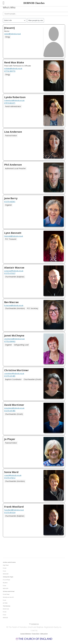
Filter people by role (36, 20)
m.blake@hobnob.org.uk (13, 68)
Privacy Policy (36, 634)
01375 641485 (10, 376)
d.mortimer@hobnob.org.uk (14, 408)
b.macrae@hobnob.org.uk (14, 305)
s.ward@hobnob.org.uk (13, 475)
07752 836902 (10, 341)
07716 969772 (10, 71)
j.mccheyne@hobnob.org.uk (14, 339)
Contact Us (35, 624)
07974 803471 (10, 103)
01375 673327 (10, 273)
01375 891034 (10, 512)
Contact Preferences (26, 634)
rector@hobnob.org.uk (13, 34)
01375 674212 (10, 478)
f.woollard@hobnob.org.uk (14, 510)
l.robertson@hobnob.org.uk (14, 100)
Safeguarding (44, 634)
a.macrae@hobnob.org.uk (14, 271)
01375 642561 (10, 202)
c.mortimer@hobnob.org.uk (14, 373)
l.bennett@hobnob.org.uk (14, 236)
